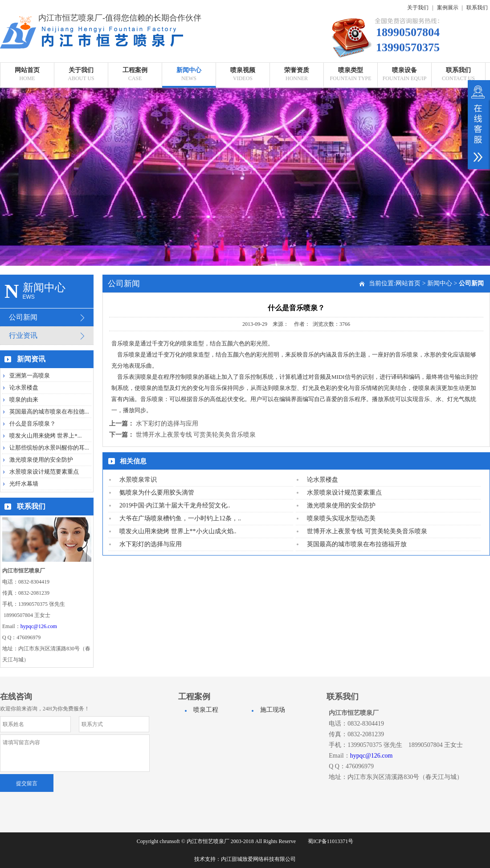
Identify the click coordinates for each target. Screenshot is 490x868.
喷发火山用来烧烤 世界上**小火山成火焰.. (178, 531)
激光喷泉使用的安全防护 (41, 460)
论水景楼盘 (24, 387)
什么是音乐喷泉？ (33, 424)
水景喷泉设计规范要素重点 (44, 472)
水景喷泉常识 (138, 480)
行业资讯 (23, 335)
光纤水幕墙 (24, 484)
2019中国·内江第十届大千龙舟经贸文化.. (175, 505)
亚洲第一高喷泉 (30, 375)
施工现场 (273, 710)
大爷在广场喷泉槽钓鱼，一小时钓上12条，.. (180, 518)
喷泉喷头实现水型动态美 (341, 518)
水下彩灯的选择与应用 (167, 424)
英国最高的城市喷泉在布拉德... (49, 412)
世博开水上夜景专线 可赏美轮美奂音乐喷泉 (196, 435)
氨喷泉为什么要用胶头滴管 (157, 493)
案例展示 (448, 8)
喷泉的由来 (24, 400)
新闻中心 (440, 283)
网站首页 (408, 283)
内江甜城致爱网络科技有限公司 (258, 859)
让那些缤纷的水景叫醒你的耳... (49, 448)
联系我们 (477, 8)
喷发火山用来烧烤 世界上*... (46, 436)
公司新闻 (23, 317)
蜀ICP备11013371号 (331, 841)
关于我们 (418, 8)
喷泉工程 (206, 710)
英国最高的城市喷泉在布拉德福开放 (357, 544)
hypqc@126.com (39, 626)
